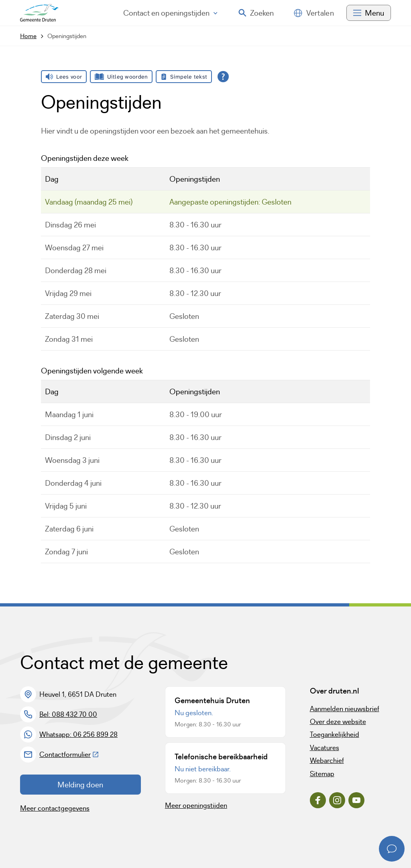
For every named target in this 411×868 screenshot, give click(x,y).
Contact (170, 13)
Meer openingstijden (196, 805)
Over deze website (338, 722)
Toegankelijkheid (335, 734)
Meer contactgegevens (55, 808)
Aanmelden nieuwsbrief (345, 709)
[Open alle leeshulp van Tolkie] (223, 77)
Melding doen (80, 785)
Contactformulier (69, 754)
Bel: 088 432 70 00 (68, 714)
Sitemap (322, 774)
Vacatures (325, 748)
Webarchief (327, 761)
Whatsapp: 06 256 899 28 (78, 734)
